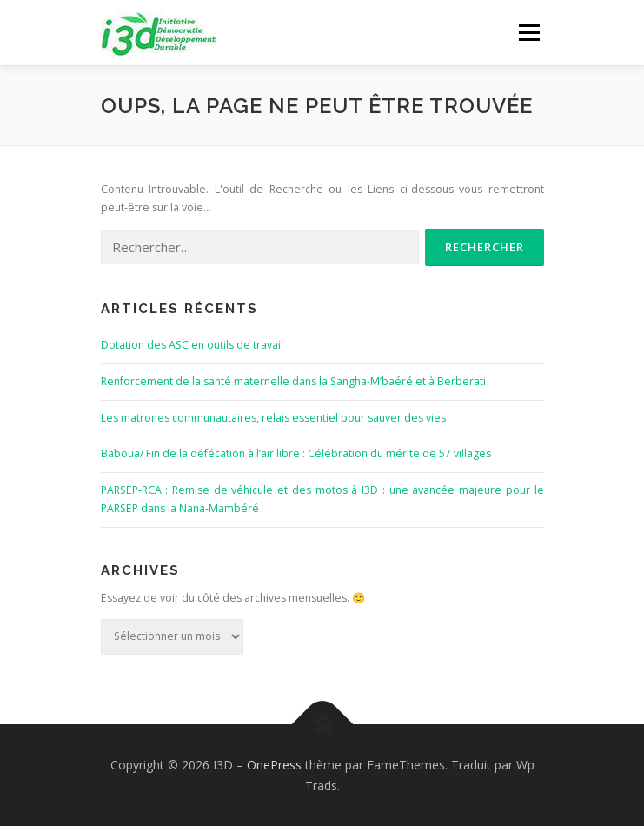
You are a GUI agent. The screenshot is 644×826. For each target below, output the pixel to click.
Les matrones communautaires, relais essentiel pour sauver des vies (273, 418)
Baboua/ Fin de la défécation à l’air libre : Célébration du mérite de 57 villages (296, 453)
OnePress (274, 765)
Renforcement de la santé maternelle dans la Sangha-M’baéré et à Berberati (293, 381)
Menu (528, 33)
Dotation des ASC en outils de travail (192, 345)
